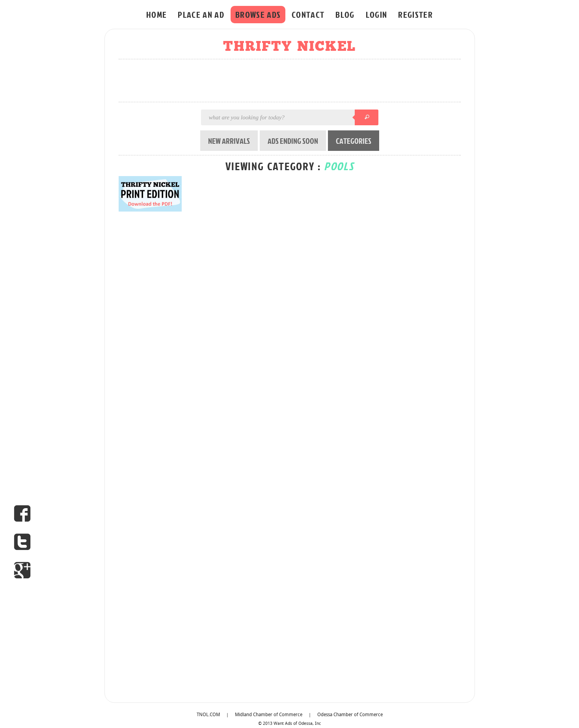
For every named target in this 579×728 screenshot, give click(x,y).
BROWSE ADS (258, 14)
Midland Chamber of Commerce (269, 715)
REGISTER (415, 14)
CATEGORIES (354, 141)
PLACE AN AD (201, 14)
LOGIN (377, 14)
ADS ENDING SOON (293, 141)
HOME (156, 14)
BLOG (345, 14)
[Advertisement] (292, 81)
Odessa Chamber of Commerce (350, 715)
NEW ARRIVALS (229, 141)
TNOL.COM (208, 715)
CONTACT (308, 14)
